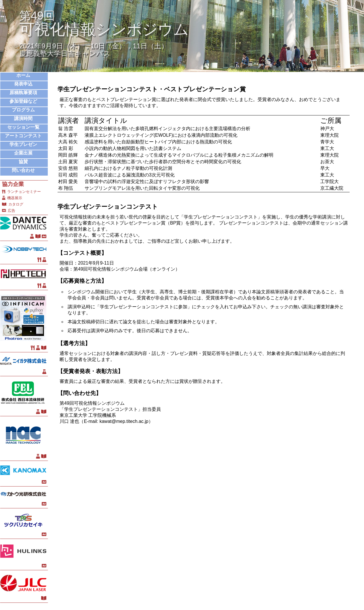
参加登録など (23, 101)
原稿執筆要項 (23, 93)
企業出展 (23, 153)
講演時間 (23, 118)
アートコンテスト (23, 136)
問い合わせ (23, 170)
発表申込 (23, 84)
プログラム (23, 110)
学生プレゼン (23, 144)
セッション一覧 (23, 127)
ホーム (23, 75)
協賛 (23, 162)
